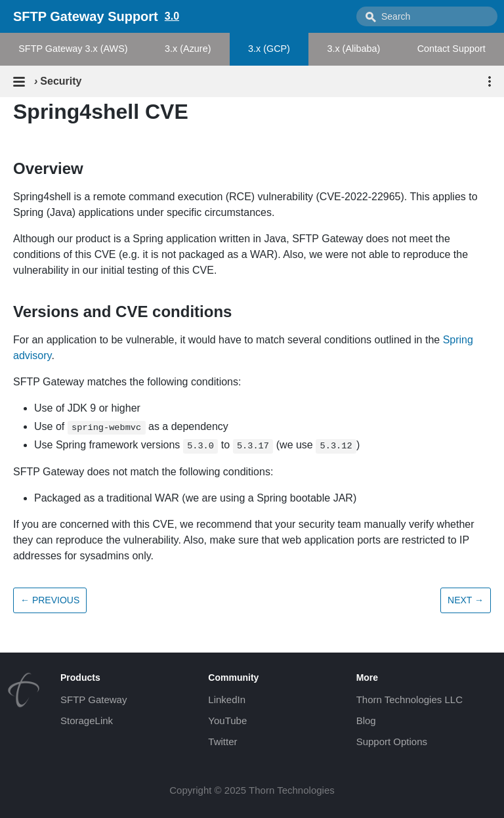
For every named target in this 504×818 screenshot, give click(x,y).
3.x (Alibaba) (353, 49)
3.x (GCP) (269, 49)
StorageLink (87, 721)
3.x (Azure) (188, 49)
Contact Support (451, 49)
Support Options (392, 742)
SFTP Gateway (94, 700)
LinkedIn (227, 700)
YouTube (227, 721)
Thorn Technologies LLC (409, 700)
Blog (366, 721)
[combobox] (427, 16)
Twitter (222, 742)
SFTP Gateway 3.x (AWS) (73, 49)
